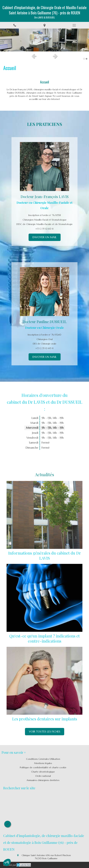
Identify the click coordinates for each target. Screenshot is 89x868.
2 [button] (87, 59)
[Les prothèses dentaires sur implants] (44, 681)
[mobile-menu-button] (74, 25)
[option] (44, 40)
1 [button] (84, 59)
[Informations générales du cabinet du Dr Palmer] (44, 515)
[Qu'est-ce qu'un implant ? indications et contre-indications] (44, 598)
